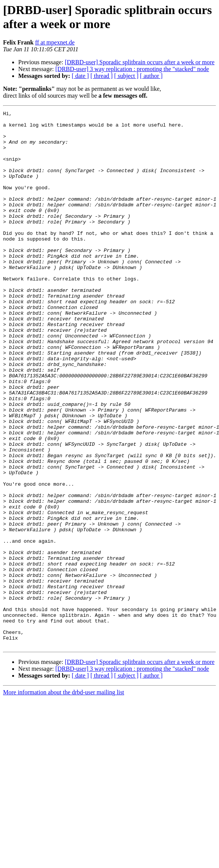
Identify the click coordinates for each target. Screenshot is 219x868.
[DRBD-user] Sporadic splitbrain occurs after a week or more (140, 62)
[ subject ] (126, 76)
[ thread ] (102, 76)
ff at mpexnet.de (55, 42)
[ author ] (151, 76)
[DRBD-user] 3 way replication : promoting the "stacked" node (132, 69)
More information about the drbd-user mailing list (64, 799)
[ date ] (80, 76)
